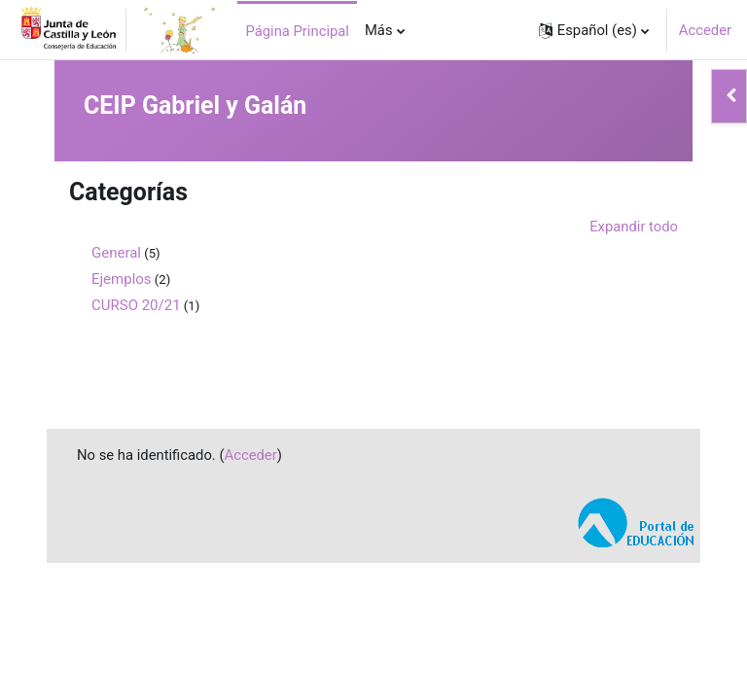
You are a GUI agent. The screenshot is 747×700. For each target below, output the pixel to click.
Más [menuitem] (379, 30)
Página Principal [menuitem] (297, 31)
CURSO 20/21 (136, 305)
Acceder (705, 30)
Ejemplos (122, 279)
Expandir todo (634, 227)
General (116, 253)
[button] (594, 30)
